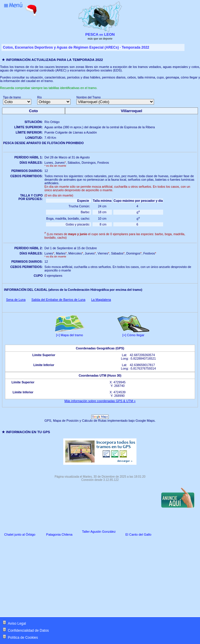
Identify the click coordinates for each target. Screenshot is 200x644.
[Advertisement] (22, 577)
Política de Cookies (23, 638)
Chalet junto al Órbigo (20, 534)
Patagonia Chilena (59, 534)
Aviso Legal (17, 623)
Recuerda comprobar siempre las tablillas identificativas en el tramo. (49, 88)
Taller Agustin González (99, 532)
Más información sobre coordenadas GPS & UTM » (100, 401)
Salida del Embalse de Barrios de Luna (58, 300)
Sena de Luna (16, 300)
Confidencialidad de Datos (28, 631)
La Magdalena (101, 300)
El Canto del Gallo (138, 534)
